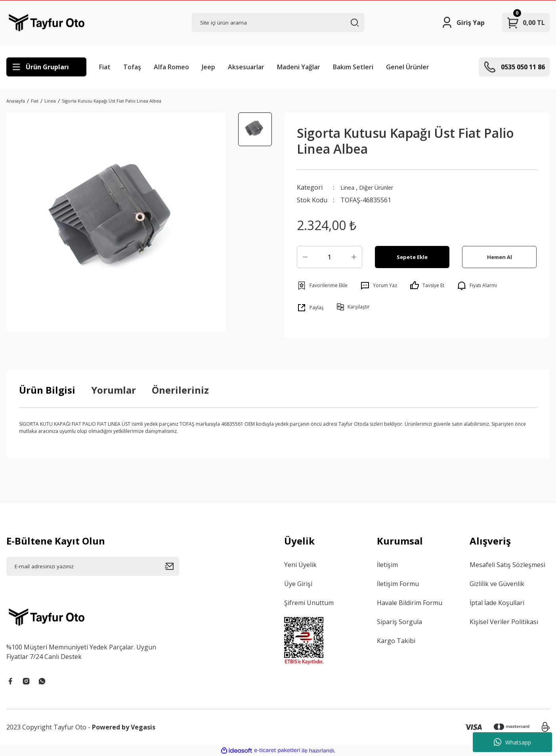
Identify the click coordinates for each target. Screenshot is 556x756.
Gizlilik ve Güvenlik (497, 584)
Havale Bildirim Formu (410, 603)
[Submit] (172, 566)
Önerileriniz (180, 390)
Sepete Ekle (412, 257)
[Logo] (47, 23)
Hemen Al (500, 257)
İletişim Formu (398, 584)
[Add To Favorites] (322, 286)
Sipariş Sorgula (399, 622)
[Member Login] (463, 23)
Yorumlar (114, 390)
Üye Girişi (298, 584)
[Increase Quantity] (354, 257)
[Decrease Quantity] (305, 257)
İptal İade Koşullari (497, 603)
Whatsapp (512, 742)
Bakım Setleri (353, 67)
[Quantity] (330, 257)
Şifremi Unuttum (309, 603)
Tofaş (132, 67)
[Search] (278, 23)
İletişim (387, 565)
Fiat (105, 67)
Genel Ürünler (408, 67)
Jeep (208, 67)
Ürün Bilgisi (47, 390)
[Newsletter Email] (93, 566)
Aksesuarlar (246, 67)
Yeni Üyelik (300, 565)
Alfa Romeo (171, 67)
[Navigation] (46, 67)
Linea (349, 187)
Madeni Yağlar (299, 67)
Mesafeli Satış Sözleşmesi (507, 565)
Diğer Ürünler (382, 187)
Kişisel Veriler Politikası (504, 622)
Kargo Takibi (396, 641)
